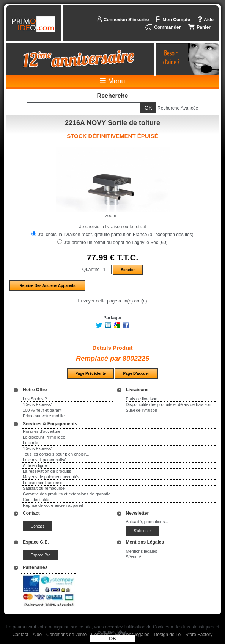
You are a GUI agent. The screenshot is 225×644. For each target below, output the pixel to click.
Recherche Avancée (178, 108)
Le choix (31, 443)
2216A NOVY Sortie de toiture (112, 123)
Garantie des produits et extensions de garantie (67, 494)
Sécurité (134, 557)
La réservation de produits (47, 471)
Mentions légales (142, 551)
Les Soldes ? (35, 399)
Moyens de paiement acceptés (51, 477)
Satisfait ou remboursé (44, 488)
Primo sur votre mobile (44, 416)
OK (112, 639)
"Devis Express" (38, 404)
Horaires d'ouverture (42, 431)
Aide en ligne (35, 465)
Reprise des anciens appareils (47, 286)
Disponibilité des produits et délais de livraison (169, 404)
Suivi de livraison (142, 410)
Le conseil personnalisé (45, 460)
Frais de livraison (142, 399)
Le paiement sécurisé (43, 483)
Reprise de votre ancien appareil (53, 505)
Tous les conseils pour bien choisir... (56, 454)
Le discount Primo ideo (44, 437)
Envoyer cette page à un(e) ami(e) (112, 301)
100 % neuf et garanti (43, 410)
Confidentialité (36, 500)
